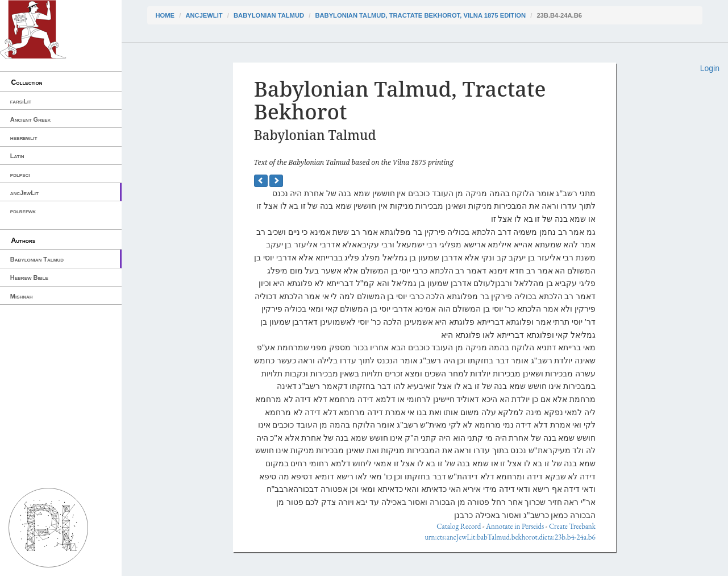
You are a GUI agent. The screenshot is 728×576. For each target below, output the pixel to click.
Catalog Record (459, 526)
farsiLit (21, 101)
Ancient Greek (31, 119)
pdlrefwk (23, 211)
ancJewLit (24, 193)
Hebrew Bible (29, 277)
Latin (17, 156)
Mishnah (22, 296)
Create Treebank (572, 526)
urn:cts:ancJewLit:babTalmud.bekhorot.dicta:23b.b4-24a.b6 (510, 537)
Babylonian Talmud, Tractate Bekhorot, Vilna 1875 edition (420, 15)
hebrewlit (24, 138)
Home (165, 15)
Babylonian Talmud (37, 259)
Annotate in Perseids (515, 526)
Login (710, 68)
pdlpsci (20, 175)
